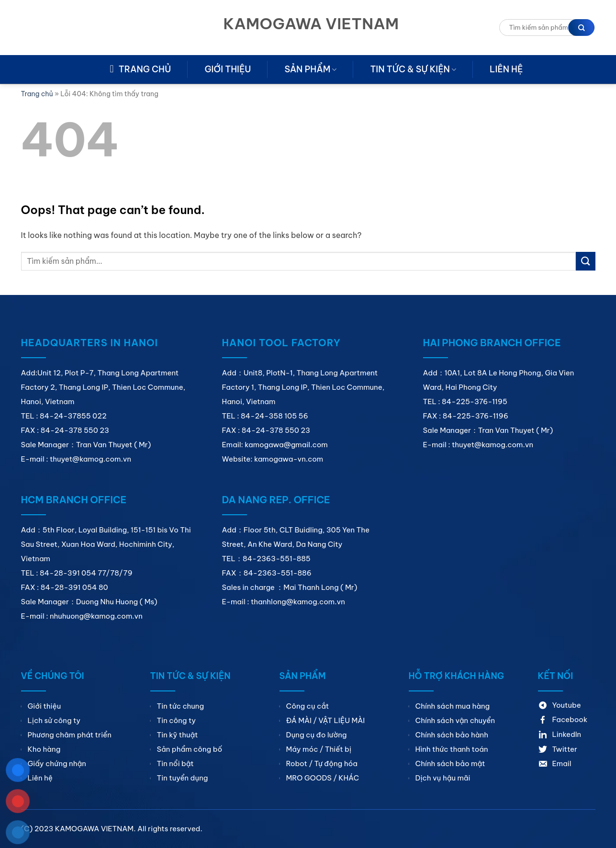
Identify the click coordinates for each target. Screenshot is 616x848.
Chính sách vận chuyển (455, 720)
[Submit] (585, 261)
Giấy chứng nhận (57, 763)
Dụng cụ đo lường (317, 735)
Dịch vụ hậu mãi (443, 778)
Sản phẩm (310, 69)
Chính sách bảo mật (450, 763)
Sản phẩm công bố (190, 749)
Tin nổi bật (175, 763)
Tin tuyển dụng (183, 778)
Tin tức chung (181, 706)
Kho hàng (44, 749)
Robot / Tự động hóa (322, 763)
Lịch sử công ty (54, 720)
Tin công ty (176, 720)
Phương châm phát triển (70, 735)
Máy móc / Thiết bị (319, 749)
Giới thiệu (228, 69)
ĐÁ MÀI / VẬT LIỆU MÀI (326, 720)
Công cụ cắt (308, 706)
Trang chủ (37, 94)
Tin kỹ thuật (178, 735)
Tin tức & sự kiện (413, 69)
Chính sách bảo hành (452, 735)
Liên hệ (506, 69)
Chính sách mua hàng (453, 706)
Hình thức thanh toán (452, 749)
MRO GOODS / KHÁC (323, 778)
